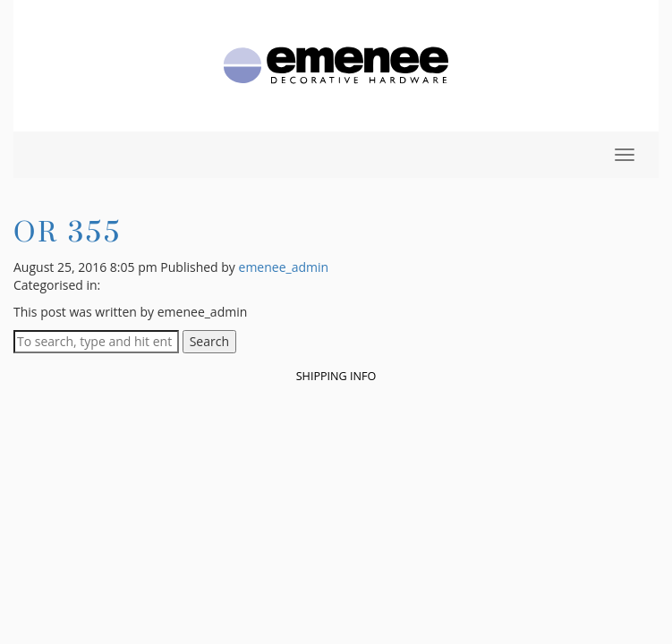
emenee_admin (284, 267)
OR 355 (68, 231)
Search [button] (209, 341)
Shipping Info (336, 376)
